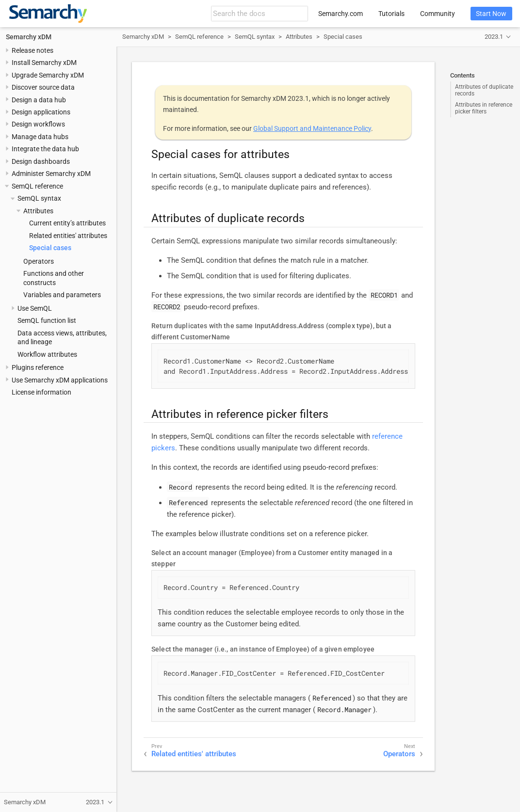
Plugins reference (38, 367)
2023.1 (494, 37)
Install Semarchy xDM (44, 63)
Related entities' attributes (68, 236)
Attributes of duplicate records (484, 90)
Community (438, 14)
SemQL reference (37, 186)
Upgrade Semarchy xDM (48, 75)
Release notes (32, 50)
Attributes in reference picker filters (484, 108)
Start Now (491, 14)
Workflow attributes (47, 354)
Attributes (38, 211)
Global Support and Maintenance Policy (312, 128)
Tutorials (391, 14)
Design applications (41, 112)
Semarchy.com (341, 14)
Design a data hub (39, 100)
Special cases (50, 248)
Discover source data (43, 87)
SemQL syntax (39, 198)
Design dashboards (41, 161)
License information (41, 392)
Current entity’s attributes (67, 223)
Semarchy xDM (29, 37)
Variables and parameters (62, 295)
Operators (39, 261)
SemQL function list (47, 320)
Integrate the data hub (45, 149)
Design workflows (38, 124)
